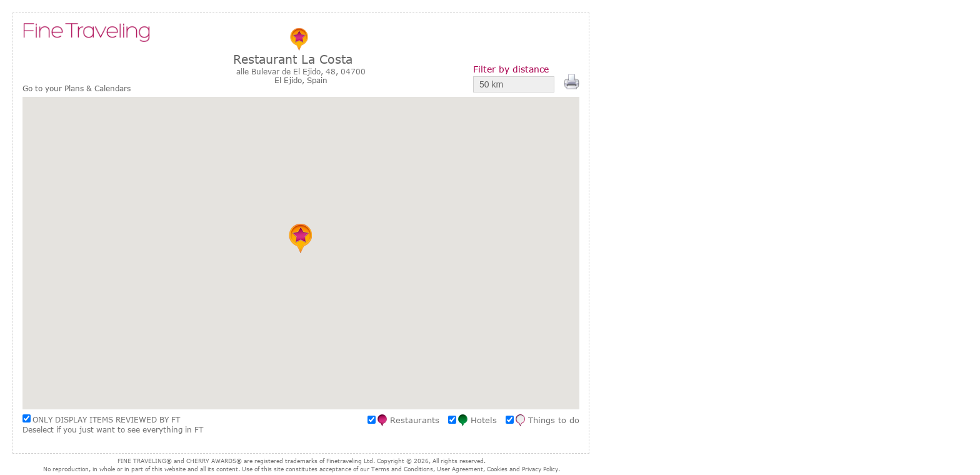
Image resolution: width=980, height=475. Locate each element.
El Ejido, (291, 80)
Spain (317, 80)
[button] (301, 238)
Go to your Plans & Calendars (77, 88)
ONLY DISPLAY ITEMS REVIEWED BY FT (106, 419)
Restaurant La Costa (293, 59)
